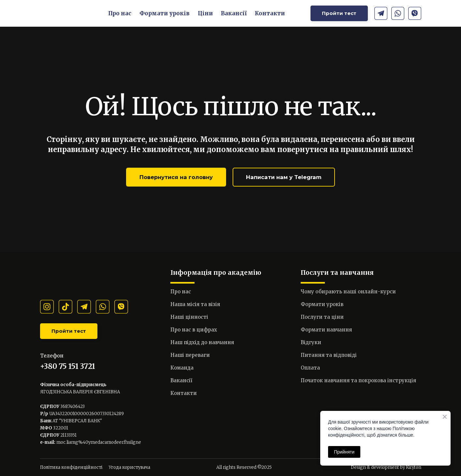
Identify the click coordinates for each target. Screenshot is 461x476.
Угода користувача (130, 467)
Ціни (205, 13)
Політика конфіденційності (71, 467)
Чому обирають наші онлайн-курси (348, 292)
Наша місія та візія (195, 304)
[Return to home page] (49, 13)
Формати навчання (326, 330)
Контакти (270, 13)
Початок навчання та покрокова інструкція (358, 380)
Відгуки (311, 342)
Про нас (120, 13)
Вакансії (234, 13)
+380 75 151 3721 (68, 366)
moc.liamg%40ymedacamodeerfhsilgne (99, 442)
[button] (339, 14)
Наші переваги (190, 355)
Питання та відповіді (329, 355)
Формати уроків (165, 13)
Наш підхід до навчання (202, 342)
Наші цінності (189, 317)
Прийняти (344, 452)
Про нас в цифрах (194, 330)
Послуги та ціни (322, 317)
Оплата (310, 368)
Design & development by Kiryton (386, 467)
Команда (182, 368)
